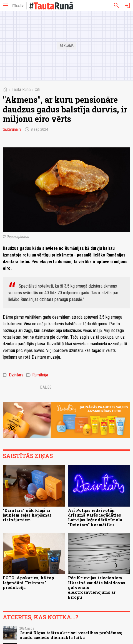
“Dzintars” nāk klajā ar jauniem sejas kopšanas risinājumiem (27, 515)
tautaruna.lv (12, 129)
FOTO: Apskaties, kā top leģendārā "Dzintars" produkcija (28, 583)
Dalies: (46, 387)
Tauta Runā (21, 90)
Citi (37, 90)
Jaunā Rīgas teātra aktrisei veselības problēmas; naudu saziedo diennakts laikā (71, 635)
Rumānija (37, 375)
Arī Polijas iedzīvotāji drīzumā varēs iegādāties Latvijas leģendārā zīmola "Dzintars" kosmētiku (95, 518)
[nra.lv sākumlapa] (18, 6)
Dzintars (13, 375)
